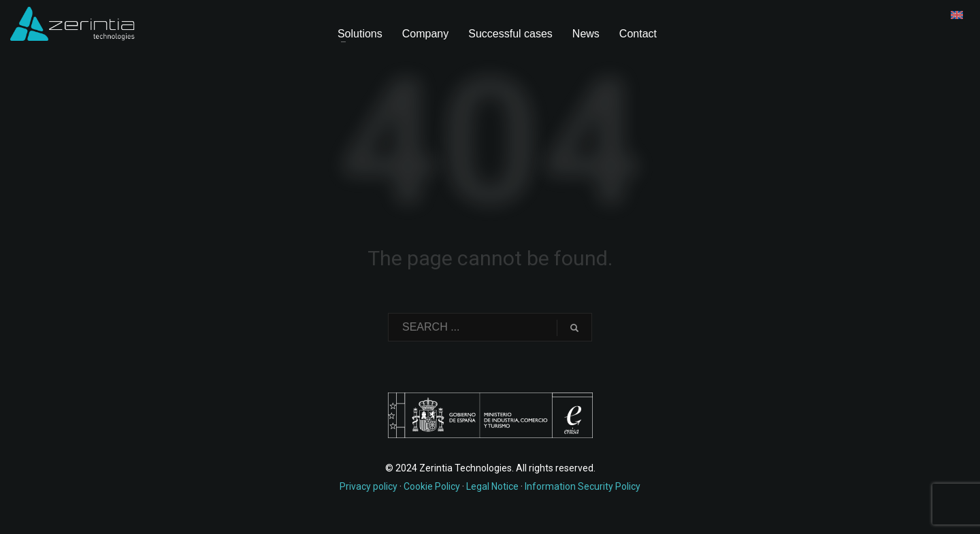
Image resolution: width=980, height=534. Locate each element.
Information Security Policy (583, 486)
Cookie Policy (432, 486)
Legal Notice (492, 486)
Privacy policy (369, 486)
